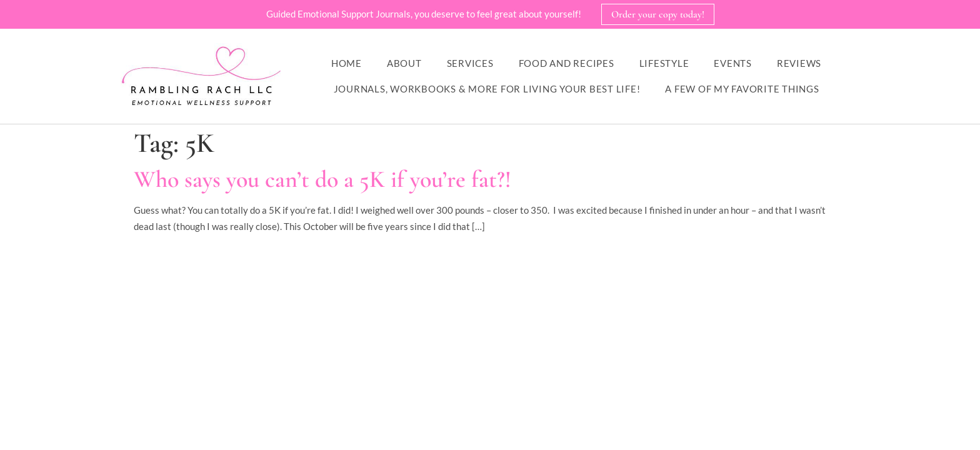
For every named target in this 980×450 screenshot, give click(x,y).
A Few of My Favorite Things (742, 89)
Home (347, 63)
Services (470, 63)
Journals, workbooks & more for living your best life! (487, 89)
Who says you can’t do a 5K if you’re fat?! (322, 179)
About (404, 63)
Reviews (799, 63)
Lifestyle (664, 63)
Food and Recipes (567, 63)
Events (733, 63)
